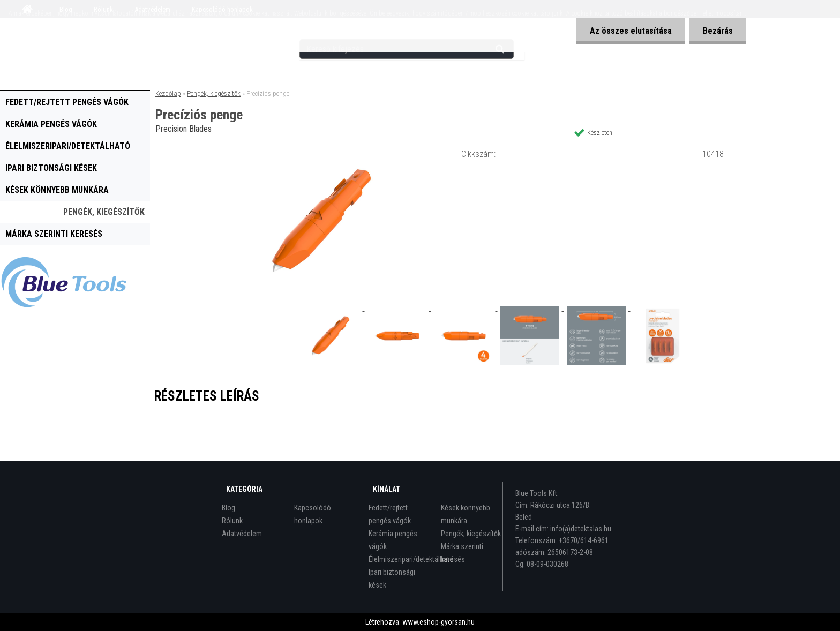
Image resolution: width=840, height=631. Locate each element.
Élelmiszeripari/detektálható (68, 146)
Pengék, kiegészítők (104, 212)
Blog (228, 508)
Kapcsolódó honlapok (313, 514)
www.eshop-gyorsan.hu (438, 622)
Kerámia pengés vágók (51, 124)
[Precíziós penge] (321, 147)
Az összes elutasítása (631, 31)
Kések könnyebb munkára (57, 190)
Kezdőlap (168, 93)
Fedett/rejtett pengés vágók (67, 102)
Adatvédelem (242, 534)
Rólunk (232, 521)
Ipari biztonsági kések (51, 168)
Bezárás (718, 31)
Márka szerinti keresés (54, 234)
